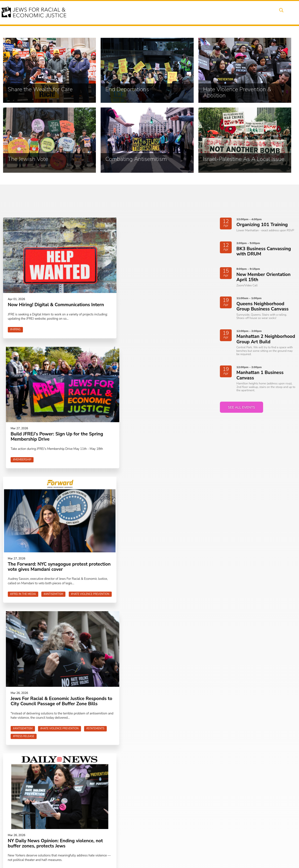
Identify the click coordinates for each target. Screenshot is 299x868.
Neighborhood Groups (170, 803)
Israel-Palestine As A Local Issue (118, 835)
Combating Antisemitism (113, 829)
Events (129, 13)
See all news (41, 622)
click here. (54, 817)
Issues (148, 13)
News (197, 13)
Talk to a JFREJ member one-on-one (177, 822)
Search (280, 13)
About (110, 13)
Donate (244, 13)
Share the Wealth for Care (114, 803)
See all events (243, 408)
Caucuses (161, 809)
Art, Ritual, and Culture (170, 814)
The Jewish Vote (107, 824)
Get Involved (220, 13)
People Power (172, 13)
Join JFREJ (149, 725)
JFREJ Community (34, 817)
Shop (263, 13)
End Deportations (108, 809)
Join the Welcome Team (171, 829)
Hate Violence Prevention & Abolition (115, 816)
